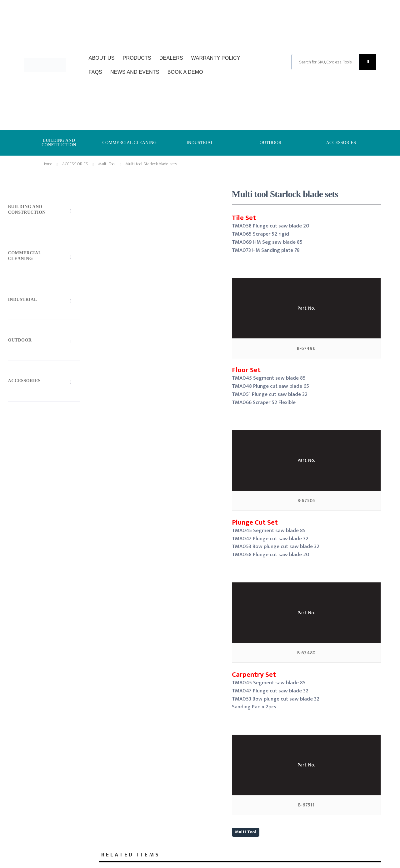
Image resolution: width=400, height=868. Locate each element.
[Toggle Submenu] (44, 211)
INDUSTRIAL (200, 143)
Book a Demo (185, 72)
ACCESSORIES (341, 143)
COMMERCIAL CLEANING (130, 143)
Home (47, 164)
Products (137, 58)
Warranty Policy (216, 58)
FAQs (95, 72)
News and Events (135, 72)
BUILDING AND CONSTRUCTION (59, 143)
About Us (102, 58)
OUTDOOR (271, 143)
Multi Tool (246, 832)
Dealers (171, 58)
